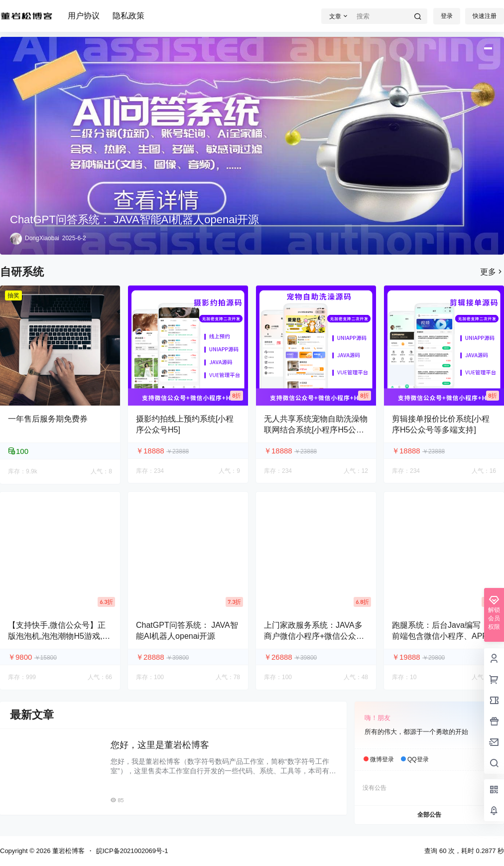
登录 (447, 16)
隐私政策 (128, 16)
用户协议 (84, 16)
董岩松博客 (67, 851)
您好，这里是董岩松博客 (160, 745)
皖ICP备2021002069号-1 (132, 851)
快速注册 (485, 16)
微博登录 (382, 759)
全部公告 (429, 815)
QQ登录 (418, 759)
